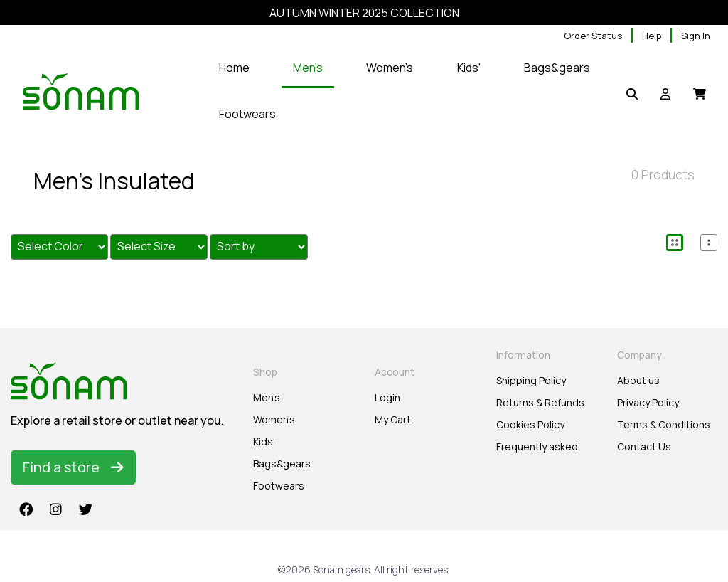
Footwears (279, 486)
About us (638, 380)
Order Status (593, 36)
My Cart (393, 419)
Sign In (696, 36)
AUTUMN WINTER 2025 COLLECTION (364, 13)
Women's (274, 419)
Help (652, 36)
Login (387, 397)
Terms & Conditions (664, 424)
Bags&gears (282, 464)
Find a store (73, 467)
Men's (267, 397)
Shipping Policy (531, 380)
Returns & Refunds (540, 402)
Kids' (264, 441)
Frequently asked (537, 446)
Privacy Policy (648, 402)
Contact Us (644, 446)
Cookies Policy (530, 424)
